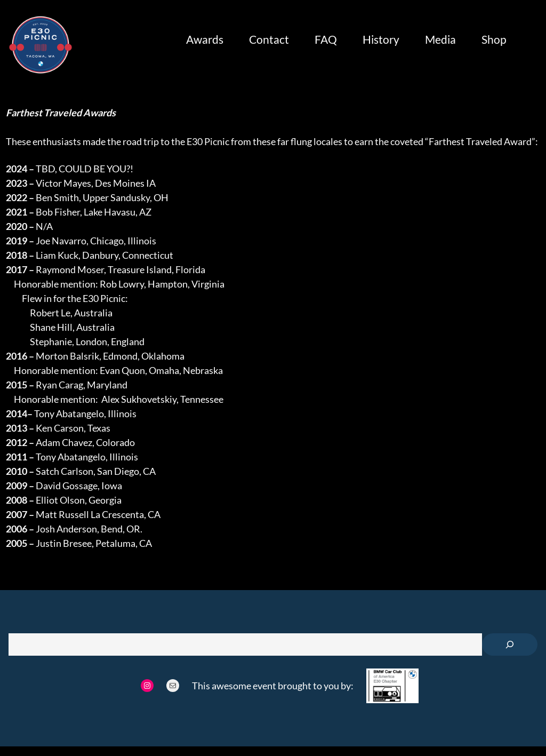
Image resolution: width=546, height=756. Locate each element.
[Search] (510, 644)
